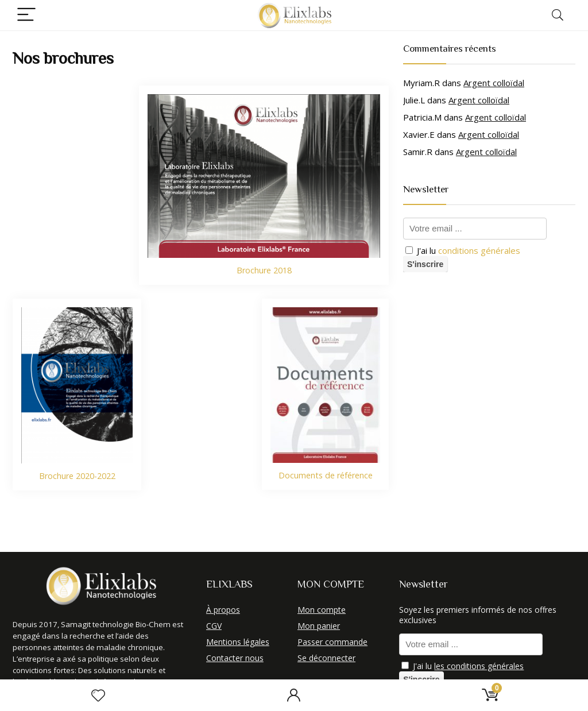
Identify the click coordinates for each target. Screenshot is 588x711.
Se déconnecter (326, 658)
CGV (214, 626)
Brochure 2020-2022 (77, 476)
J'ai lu (463, 250)
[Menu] (26, 15)
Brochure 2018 (264, 270)
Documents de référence (326, 475)
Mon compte (322, 610)
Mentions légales (238, 642)
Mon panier (319, 626)
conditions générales (479, 250)
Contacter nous (235, 658)
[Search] (558, 15)
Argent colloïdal (494, 83)
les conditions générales (479, 666)
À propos (223, 610)
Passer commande (332, 642)
